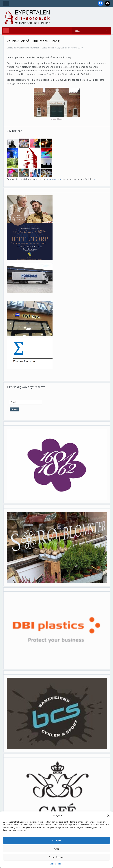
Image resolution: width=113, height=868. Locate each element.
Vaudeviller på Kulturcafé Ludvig (33, 41)
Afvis (57, 849)
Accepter (56, 840)
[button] (108, 816)
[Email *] (26, 402)
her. (95, 179)
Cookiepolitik (55, 864)
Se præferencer (56, 857)
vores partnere (55, 179)
